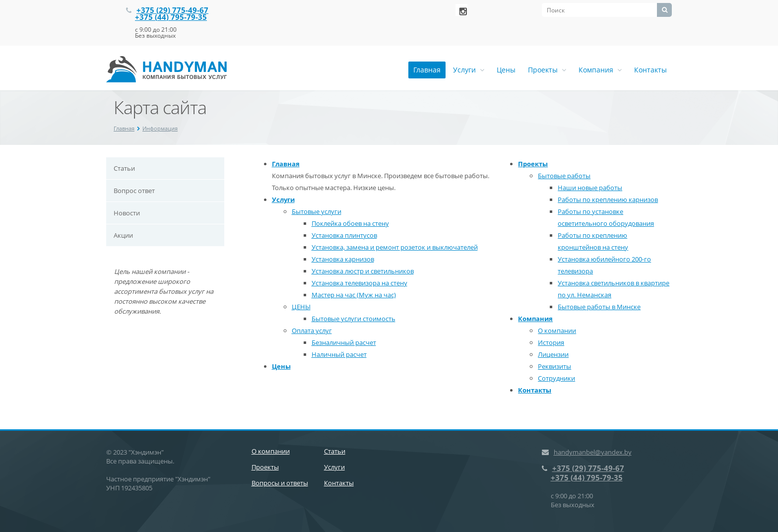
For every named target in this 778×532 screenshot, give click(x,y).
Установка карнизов (343, 259)
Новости (127, 213)
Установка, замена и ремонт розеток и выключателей (395, 247)
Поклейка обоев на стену (350, 223)
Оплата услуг (312, 331)
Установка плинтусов (344, 235)
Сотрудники (556, 378)
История (551, 342)
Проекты (547, 70)
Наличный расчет (339, 354)
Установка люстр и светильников (363, 271)
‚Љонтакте (461, 10)
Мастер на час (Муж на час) (354, 295)
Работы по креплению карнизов (608, 199)
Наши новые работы (590, 188)
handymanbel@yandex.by (593, 452)
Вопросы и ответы (280, 483)
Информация (160, 128)
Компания (600, 70)
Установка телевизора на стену (359, 283)
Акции (123, 235)
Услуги (469, 70)
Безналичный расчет (344, 342)
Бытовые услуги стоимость (354, 319)
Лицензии (553, 354)
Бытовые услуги (317, 211)
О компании (557, 331)
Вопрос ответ (134, 191)
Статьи (124, 168)
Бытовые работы (564, 176)
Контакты (650, 70)
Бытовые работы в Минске (599, 307)
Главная (427, 70)
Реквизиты (554, 366)
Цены (506, 70)
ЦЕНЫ (301, 307)
